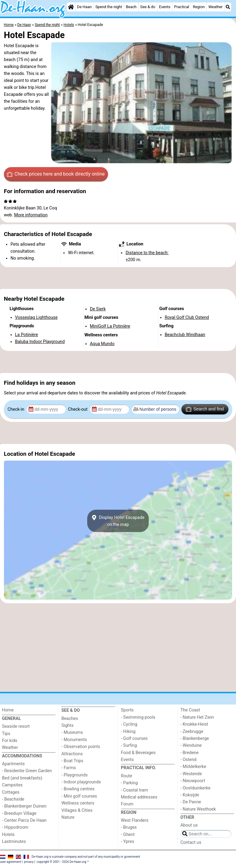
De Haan (84, 7)
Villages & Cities (77, 810)
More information (31, 215)
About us (189, 825)
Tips (6, 734)
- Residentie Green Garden (27, 771)
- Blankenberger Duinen (24, 806)
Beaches (70, 719)
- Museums (72, 732)
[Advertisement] (118, 278)
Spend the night (109, 7)
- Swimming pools (138, 717)
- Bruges (129, 827)
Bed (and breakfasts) (22, 778)
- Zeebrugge (192, 732)
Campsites (12, 785)
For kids (10, 741)
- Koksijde (190, 795)
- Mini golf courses (79, 796)
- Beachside (13, 799)
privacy (29, 862)
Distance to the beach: (147, 253)
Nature (68, 817)
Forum (127, 804)
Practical (182, 7)
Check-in (16, 409)
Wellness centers (78, 803)
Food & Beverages (138, 753)
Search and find (205, 409)
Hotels (8, 835)
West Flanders (135, 820)
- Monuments (74, 740)
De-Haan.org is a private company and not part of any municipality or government (86, 856)
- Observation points (81, 747)
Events (165, 7)
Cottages (11, 792)
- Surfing (129, 745)
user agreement (11, 862)
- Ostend (188, 760)
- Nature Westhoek (198, 809)
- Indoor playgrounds (81, 782)
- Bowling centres (78, 789)
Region (199, 7)
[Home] (71, 7)
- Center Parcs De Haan (24, 820)
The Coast (190, 710)
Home (8, 710)
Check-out (78, 409)
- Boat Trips (72, 761)
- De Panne (191, 802)
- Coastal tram (135, 790)
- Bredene (190, 753)
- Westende (191, 774)
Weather (215, 7)
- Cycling (129, 724)
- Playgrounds (74, 775)
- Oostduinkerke (196, 788)
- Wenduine (191, 745)
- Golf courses (134, 738)
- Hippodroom (15, 827)
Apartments (13, 764)
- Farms (69, 768)
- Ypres (128, 842)
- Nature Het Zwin (197, 717)
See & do (148, 7)
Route (127, 776)
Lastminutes (14, 842)
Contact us (191, 842)
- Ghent (128, 835)
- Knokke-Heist (194, 724)
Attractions (72, 754)
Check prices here (56, 174)
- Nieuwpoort (193, 781)
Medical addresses (139, 797)
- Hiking (128, 732)
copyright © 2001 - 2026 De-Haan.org (61, 862)
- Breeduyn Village (19, 813)
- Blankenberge (195, 738)
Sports (127, 710)
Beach (131, 7)
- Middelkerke (193, 767)
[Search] (228, 7)
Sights (67, 725)
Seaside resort (16, 726)
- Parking (129, 783)
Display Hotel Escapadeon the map (118, 521)
